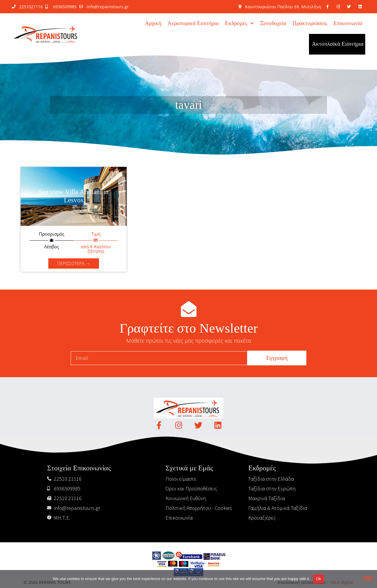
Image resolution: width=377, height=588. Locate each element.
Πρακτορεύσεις (310, 23)
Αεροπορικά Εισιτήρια (193, 23)
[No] (368, 578)
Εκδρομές (239, 23)
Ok (319, 579)
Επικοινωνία (348, 23)
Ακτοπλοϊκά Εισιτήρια (338, 44)
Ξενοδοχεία (273, 23)
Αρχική (153, 23)
